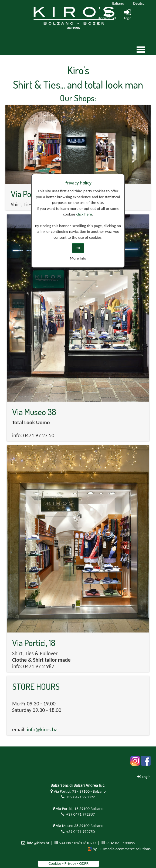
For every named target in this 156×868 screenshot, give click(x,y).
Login (144, 777)
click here (84, 214)
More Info (78, 258)
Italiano (118, 3)
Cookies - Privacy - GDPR (69, 863)
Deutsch (140, 3)
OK (78, 248)
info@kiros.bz (42, 729)
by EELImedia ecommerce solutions (122, 849)
